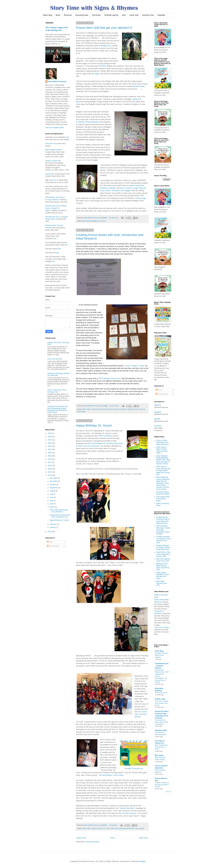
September (54, 488)
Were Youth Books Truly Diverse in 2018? (161, 747)
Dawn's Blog (48, 15)
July (52, 494)
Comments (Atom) (93, 842)
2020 (50, 453)
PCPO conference (105, 436)
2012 (50, 532)
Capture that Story (127, 808)
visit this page (140, 198)
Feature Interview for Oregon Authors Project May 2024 (163, 547)
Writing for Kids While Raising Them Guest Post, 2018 (163, 567)
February (53, 524)
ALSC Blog (159, 651)
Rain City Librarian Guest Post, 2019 (163, 560)
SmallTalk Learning (111, 15)
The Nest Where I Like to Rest (111, 775)
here (67, 137)
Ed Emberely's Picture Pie (110, 378)
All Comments (53, 546)
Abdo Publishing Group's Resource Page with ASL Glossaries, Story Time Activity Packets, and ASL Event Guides (163, 483)
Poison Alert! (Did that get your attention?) (104, 28)
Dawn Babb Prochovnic (57, 82)
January (53, 527)
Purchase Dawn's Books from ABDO (163, 493)
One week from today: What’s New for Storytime (161, 722)
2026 (50, 433)
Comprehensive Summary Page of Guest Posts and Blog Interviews (163, 520)
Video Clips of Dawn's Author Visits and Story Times (162, 450)
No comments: (114, 218)
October (53, 485)
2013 (50, 475)
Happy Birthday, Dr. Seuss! (94, 425)
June (52, 497)
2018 (50, 459)
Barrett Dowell (139, 86)
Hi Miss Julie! (160, 699)
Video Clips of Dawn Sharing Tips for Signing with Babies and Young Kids (163, 471)
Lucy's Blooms (53, 200)
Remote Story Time (52, 206)
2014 (50, 472)
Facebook (158, 426)
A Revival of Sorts (161, 693)
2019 (50, 456)
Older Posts (143, 838)
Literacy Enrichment (120, 409)
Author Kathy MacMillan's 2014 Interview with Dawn (163, 575)
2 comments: (113, 825)
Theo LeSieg (139, 828)
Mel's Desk (159, 755)
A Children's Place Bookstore (88, 122)
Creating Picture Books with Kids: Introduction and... (60, 516)
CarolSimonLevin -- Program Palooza (162, 666)
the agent (96, 74)
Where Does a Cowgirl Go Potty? (56, 208)
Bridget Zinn (106, 46)
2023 (50, 443)
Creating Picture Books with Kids (102, 409)
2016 (50, 466)
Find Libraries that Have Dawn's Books (163, 499)
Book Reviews (87, 221)
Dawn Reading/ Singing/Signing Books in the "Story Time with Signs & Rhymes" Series (163, 460)
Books (58, 15)
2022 (50, 446)
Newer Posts (81, 838)
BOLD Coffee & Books (54, 150)
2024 (50, 440)
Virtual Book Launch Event (55, 197)
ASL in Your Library (162, 627)
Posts (50, 542)
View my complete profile (54, 128)
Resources (68, 15)
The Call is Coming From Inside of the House (161, 703)
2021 (50, 449)
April (52, 504)
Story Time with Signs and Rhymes (123, 828)
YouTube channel (129, 813)
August (53, 491)
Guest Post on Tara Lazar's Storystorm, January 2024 (163, 554)
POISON (102, 66)
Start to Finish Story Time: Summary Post (57, 391)
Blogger (143, 861)
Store (124, 15)
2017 (50, 462)
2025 (50, 437)
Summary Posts (148, 15)
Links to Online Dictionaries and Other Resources (162, 442)
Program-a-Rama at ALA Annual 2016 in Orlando (162, 785)
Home (113, 838)
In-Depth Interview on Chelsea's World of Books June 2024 (163, 540)
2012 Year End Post (55, 359)
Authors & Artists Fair (53, 161)
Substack (158, 405)
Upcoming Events (82, 15)
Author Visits (134, 15)
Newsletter (161, 15)
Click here (49, 144)
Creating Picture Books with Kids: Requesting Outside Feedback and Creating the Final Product (58, 409)
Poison (104, 221)
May (52, 501)
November (54, 481)
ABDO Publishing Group (135, 768)
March (52, 507)
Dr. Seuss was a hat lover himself (141, 714)
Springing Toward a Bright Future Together (162, 655)
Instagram (158, 412)
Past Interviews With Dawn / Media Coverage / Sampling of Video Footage (163, 530)
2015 (50, 469)
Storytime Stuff (161, 730)
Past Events (96, 15)
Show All (168, 792)
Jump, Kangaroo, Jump (134, 366)
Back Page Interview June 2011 (162, 583)
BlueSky (157, 419)
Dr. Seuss (107, 828)
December (54, 478)
